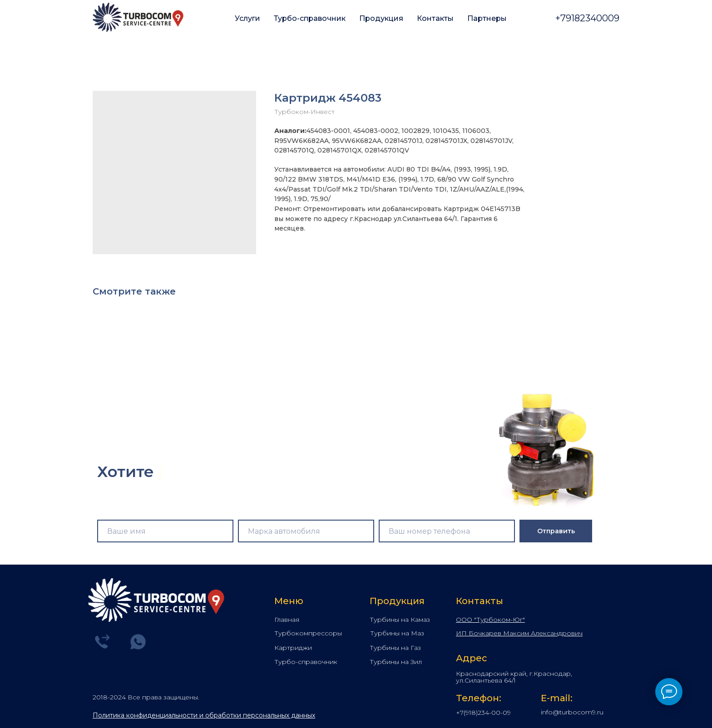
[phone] (447, 531)
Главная (287, 620)
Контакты (435, 18)
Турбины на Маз (397, 633)
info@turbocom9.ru (572, 712)
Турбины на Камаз (400, 620)
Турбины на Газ (395, 648)
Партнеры (487, 18)
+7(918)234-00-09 (483, 713)
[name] (165, 531)
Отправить (556, 531)
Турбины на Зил (396, 662)
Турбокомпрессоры (308, 633)
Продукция (381, 18)
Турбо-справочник (310, 18)
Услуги (247, 18)
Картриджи (293, 648)
